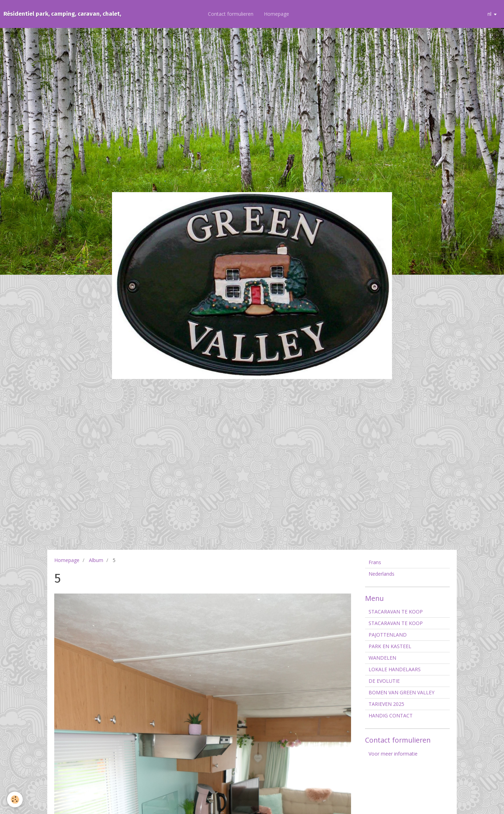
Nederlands (381, 574)
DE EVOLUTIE (384, 681)
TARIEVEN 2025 (386, 704)
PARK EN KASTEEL (390, 646)
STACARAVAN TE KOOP (396, 612)
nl (489, 14)
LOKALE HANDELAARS (395, 669)
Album (96, 560)
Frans (375, 562)
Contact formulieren (231, 14)
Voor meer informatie (393, 754)
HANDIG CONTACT (391, 715)
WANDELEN (382, 658)
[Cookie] (15, 799)
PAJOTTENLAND (388, 635)
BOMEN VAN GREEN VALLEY (401, 692)
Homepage (276, 14)
